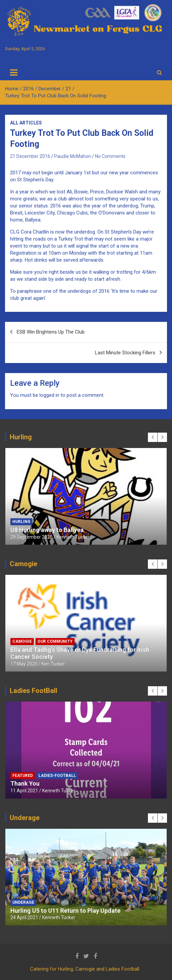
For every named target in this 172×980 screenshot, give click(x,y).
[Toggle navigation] (14, 73)
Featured (23, 776)
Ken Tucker (53, 664)
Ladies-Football (57, 776)
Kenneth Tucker (73, 537)
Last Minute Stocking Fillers (125, 353)
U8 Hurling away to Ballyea (47, 530)
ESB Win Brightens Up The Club (51, 332)
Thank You (25, 783)
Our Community (55, 641)
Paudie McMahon (73, 156)
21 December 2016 (30, 156)
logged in (49, 395)
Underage (23, 902)
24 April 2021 (24, 917)
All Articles (26, 123)
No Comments (110, 156)
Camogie (22, 641)
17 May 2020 (24, 664)
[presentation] (153, 437)
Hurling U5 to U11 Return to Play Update (65, 911)
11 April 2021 (24, 791)
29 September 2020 (31, 537)
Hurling (21, 522)
